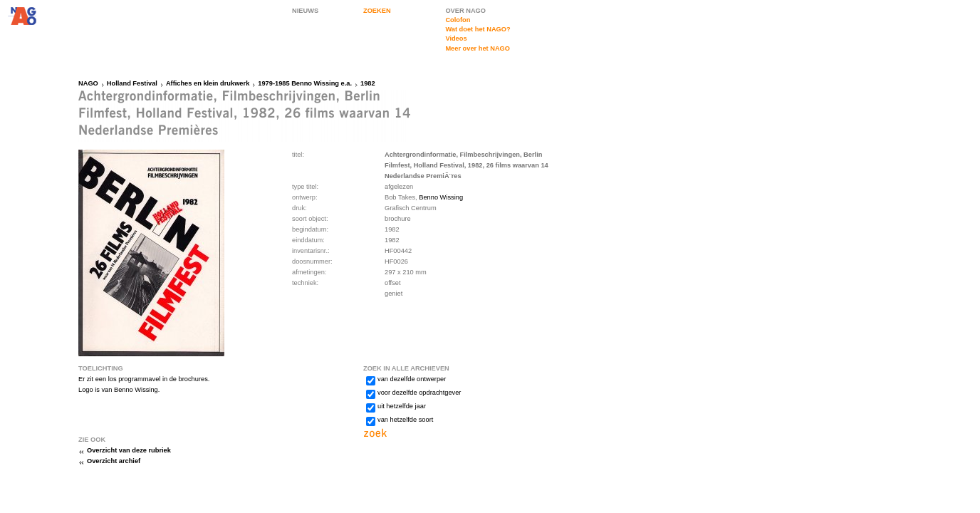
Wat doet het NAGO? (478, 29)
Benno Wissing (441, 197)
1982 (368, 83)
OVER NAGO (465, 11)
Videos (456, 38)
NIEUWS (305, 11)
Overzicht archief (114, 461)
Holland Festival (132, 83)
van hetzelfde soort (405, 420)
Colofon (458, 20)
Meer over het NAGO (478, 48)
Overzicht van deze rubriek (129, 450)
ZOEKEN (377, 11)
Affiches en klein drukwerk (208, 83)
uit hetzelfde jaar (402, 406)
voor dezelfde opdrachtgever (419, 393)
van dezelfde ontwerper (412, 379)
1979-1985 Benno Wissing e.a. (305, 83)
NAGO (88, 83)
